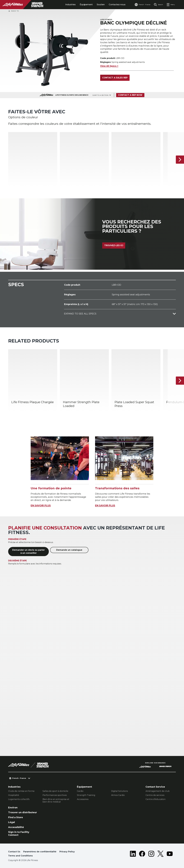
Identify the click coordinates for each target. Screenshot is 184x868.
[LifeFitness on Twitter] (160, 854)
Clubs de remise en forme (21, 791)
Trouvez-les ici (114, 245)
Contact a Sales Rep (115, 78)
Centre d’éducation (156, 799)
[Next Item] (180, 160)
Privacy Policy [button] (67, 852)
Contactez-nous (117, 5)
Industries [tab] (70, 5)
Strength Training (86, 795)
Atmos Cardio (118, 795)
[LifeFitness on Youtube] (170, 854)
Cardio (80, 791)
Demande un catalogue (69, 550)
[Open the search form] (158, 5)
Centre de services (155, 795)
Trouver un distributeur (23, 812)
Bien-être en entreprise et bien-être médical (56, 801)
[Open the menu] (171, 5)
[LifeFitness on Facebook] (142, 854)
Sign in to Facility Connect (19, 834)
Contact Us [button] (14, 852)
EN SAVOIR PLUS (41, 506)
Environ (13, 808)
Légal (11, 822)
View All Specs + (109, 66)
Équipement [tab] (86, 5)
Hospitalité (14, 795)
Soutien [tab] (101, 5)
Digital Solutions (119, 791)
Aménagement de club (158, 791)
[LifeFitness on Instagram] (151, 854)
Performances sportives (55, 795)
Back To (14, 11)
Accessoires (83, 799)
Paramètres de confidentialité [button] (40, 852)
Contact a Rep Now (130, 95)
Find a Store (16, 817)
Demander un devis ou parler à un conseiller (28, 551)
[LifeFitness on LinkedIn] (133, 854)
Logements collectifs (19, 799)
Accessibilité (16, 827)
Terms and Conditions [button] (20, 856)
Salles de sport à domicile (55, 791)
